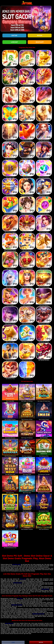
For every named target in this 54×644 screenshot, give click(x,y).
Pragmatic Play (45, 589)
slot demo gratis (17, 564)
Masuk (40, 35)
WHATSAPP (40, 42)
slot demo (20, 598)
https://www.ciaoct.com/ (38, 614)
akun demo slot (9, 623)
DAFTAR (41, 642)
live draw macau (18, 583)
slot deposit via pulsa (17, 605)
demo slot (23, 579)
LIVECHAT (14, 42)
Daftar (14, 35)
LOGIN (13, 642)
